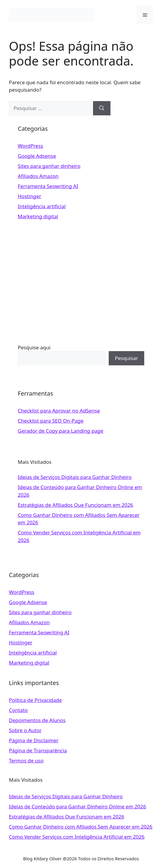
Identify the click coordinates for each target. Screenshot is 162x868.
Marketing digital (38, 216)
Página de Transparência (38, 750)
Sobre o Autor (25, 730)
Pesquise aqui (34, 347)
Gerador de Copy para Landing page (61, 431)
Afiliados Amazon (38, 176)
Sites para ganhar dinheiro (49, 166)
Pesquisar (126, 358)
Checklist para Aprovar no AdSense (59, 411)
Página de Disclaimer (34, 740)
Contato (18, 710)
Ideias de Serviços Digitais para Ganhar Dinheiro (75, 477)
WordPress (31, 146)
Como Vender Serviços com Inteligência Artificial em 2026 (77, 837)
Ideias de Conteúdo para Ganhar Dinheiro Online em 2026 (77, 806)
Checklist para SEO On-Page (51, 421)
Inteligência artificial (42, 206)
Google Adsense (37, 156)
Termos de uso (26, 761)
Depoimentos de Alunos (37, 720)
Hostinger (29, 196)
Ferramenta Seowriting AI (48, 186)
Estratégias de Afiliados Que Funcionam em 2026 (75, 505)
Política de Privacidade (35, 700)
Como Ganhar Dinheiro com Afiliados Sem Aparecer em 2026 (81, 827)
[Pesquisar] (102, 108)
